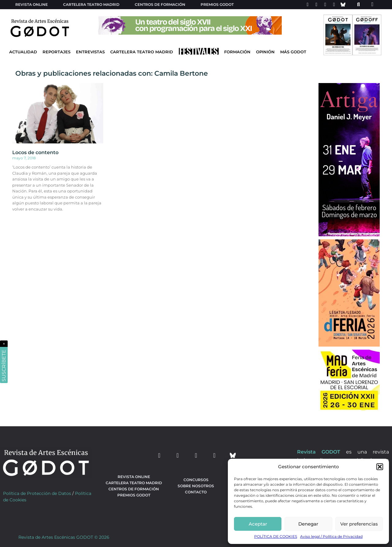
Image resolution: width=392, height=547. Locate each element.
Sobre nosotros (196, 486)
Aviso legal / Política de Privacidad (331, 536)
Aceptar (258, 524)
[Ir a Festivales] (199, 53)
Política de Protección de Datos (37, 493)
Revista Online (32, 4)
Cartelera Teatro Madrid (142, 52)
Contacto (196, 492)
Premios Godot (217, 4)
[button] (380, 467)
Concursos (196, 480)
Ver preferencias (359, 524)
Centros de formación (160, 4)
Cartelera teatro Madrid (91, 4)
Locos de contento (35, 152)
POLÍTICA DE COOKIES (276, 536)
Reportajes (57, 52)
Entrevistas (90, 52)
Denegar (308, 524)
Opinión (265, 52)
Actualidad (23, 52)
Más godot (293, 52)
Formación (237, 52)
